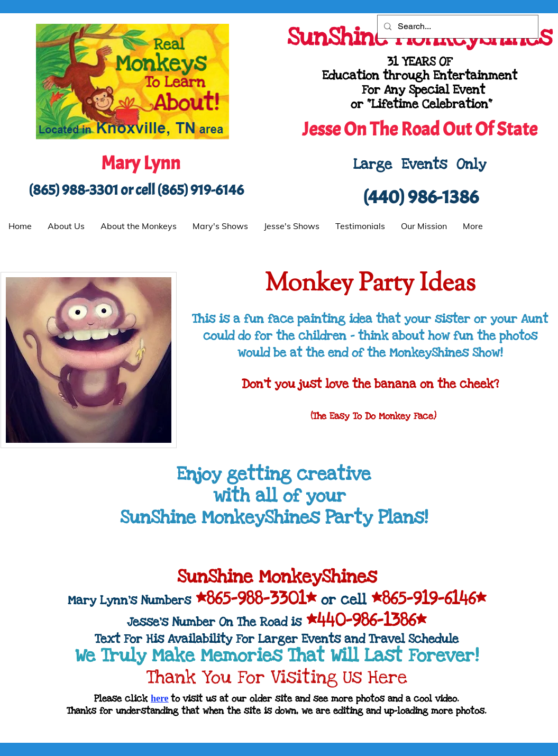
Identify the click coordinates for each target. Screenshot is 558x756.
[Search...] (457, 27)
